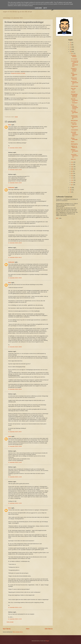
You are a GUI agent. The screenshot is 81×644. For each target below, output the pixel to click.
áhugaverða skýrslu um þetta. (18, 73)
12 (71, 47)
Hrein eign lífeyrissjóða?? (74, 112)
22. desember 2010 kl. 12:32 (15, 607)
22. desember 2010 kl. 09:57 (15, 432)
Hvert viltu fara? (73, 89)
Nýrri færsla (7, 629)
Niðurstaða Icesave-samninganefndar (74, 134)
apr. (72, 178)
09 (71, 188)
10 (71, 51)
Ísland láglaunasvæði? (74, 74)
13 (71, 45)
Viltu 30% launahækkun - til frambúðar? (74, 101)
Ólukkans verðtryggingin (74, 151)
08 (71, 190)
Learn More (38, 8)
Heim (28, 629)
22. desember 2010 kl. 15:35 (15, 619)
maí (72, 176)
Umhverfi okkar (74, 86)
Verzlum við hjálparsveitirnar (74, 83)
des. (72, 53)
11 (71, 49)
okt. (72, 164)
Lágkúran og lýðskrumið (74, 147)
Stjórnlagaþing (74, 144)
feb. (72, 182)
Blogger (47, 641)
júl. (72, 171)
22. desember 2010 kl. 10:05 (15, 462)
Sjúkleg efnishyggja (74, 139)
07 (71, 192)
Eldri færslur (49, 629)
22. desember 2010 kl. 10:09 (15, 477)
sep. (72, 167)
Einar (10, 125)
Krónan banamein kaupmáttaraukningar (74, 107)
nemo (10, 436)
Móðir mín (73, 159)
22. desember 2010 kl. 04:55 (15, 183)
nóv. (72, 162)
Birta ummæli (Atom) (18, 632)
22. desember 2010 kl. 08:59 (15, 347)
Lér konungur (74, 59)
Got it (45, 8)
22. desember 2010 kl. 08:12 (15, 257)
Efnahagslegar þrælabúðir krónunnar (74, 95)
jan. (72, 185)
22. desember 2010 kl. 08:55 (15, 278)
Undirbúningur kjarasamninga (74, 117)
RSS (57, 218)
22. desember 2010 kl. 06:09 (15, 243)
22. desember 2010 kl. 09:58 (15, 446)
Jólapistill (73, 92)
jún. (72, 173)
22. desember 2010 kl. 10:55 (15, 503)
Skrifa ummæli (10, 622)
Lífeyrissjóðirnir (74, 130)
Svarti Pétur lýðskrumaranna (74, 156)
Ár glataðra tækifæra (74, 56)
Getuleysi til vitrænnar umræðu (74, 70)
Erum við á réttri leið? (74, 123)
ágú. (72, 169)
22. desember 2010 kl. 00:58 (15, 148)
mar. (72, 180)
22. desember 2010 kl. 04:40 (15, 170)
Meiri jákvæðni (74, 121)
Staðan (73, 142)
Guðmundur (11, 188)
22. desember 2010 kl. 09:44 (15, 389)
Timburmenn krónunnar (74, 79)
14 (71, 43)
